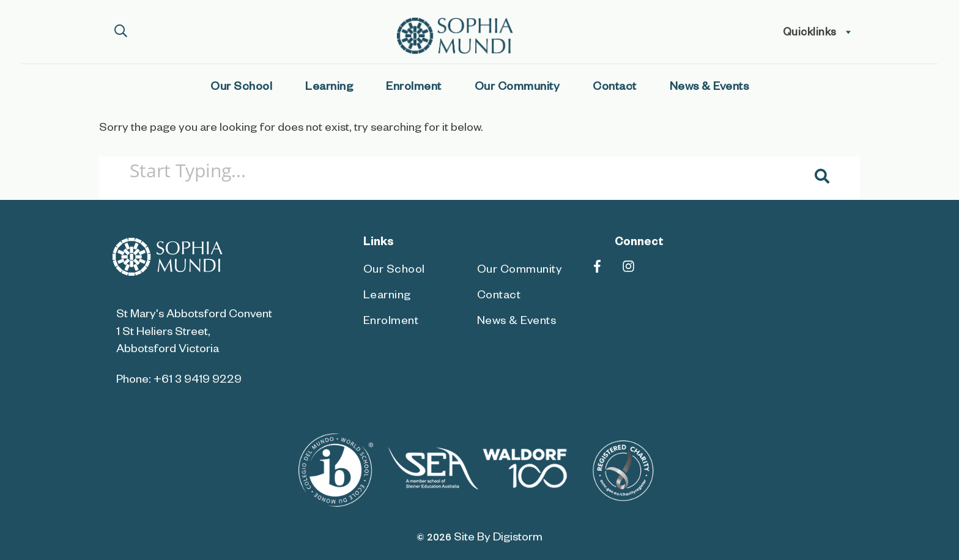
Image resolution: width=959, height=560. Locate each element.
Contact (615, 88)
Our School (241, 88)
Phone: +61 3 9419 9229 (179, 381)
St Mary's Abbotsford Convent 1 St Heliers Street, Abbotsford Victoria (194, 333)
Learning (329, 88)
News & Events (709, 88)
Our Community (517, 88)
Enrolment (414, 88)
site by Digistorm (498, 539)
